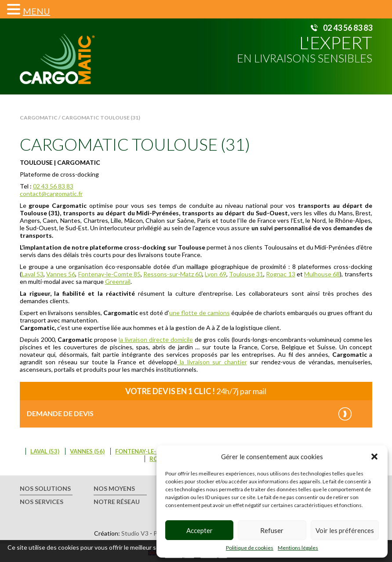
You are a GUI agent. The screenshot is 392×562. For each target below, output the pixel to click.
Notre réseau (117, 502)
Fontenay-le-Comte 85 (109, 274)
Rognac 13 (280, 274)
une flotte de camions (199, 313)
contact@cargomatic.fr (51, 194)
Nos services (42, 502)
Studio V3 (135, 533)
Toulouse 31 (246, 274)
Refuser (272, 530)
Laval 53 (33, 274)
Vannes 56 (61, 274)
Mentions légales (298, 548)
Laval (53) (45, 451)
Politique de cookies (250, 548)
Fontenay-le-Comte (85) (152, 451)
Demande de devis (60, 413)
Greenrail (118, 281)
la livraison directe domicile (156, 339)
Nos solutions (45, 488)
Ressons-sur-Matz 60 (173, 274)
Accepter (200, 530)
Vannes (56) (87, 451)
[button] (374, 457)
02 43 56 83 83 (348, 28)
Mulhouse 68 (322, 274)
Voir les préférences (345, 530)
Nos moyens (114, 488)
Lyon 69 (215, 274)
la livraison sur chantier (212, 362)
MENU (36, 11)
